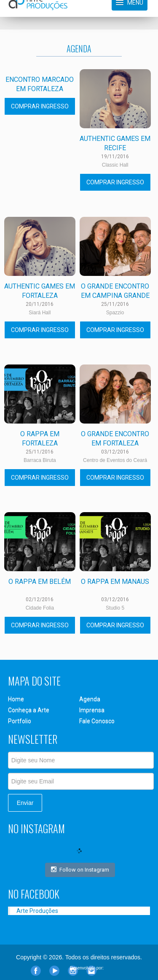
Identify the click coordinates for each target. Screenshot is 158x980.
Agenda (90, 699)
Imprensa (92, 710)
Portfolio (20, 721)
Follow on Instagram (80, 869)
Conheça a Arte (29, 710)
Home (16, 699)
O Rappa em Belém (40, 582)
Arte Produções (37, 911)
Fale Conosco (97, 721)
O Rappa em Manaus (115, 582)
